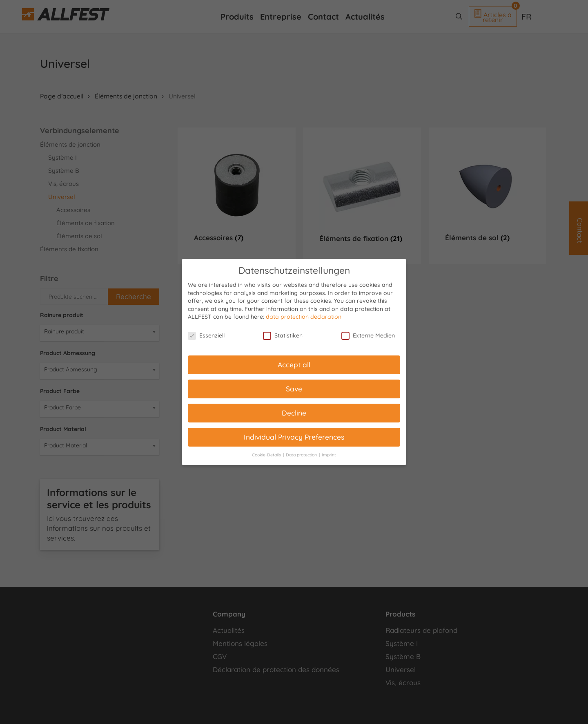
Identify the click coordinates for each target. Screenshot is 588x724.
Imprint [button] (329, 455)
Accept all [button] (294, 364)
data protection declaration (304, 317)
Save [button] (294, 389)
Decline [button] (294, 413)
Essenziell (206, 336)
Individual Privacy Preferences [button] (294, 437)
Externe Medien (368, 336)
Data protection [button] (302, 455)
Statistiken (283, 336)
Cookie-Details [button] (267, 455)
